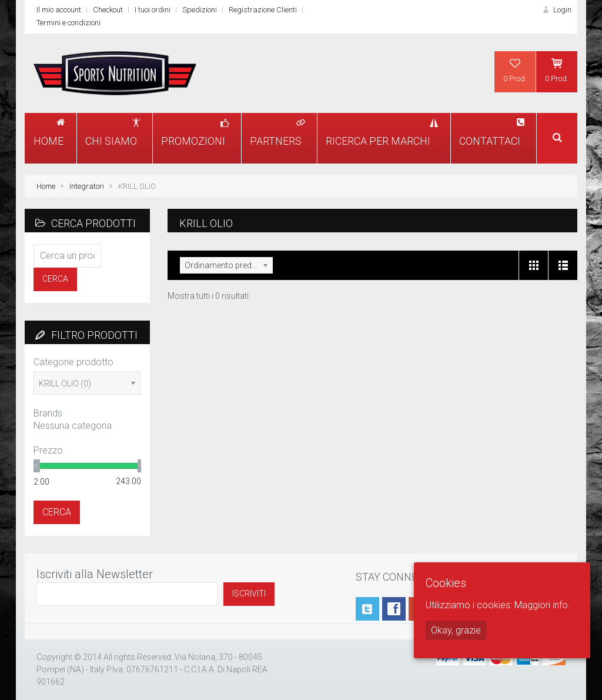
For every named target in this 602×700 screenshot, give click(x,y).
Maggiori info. (542, 605)
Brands (48, 413)
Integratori (87, 186)
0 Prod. (515, 70)
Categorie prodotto (73, 362)
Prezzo (48, 450)
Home (46, 186)
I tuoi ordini (153, 10)
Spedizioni (200, 10)
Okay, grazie (456, 630)
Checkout (108, 10)
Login (556, 10)
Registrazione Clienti (263, 10)
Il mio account (59, 10)
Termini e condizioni (68, 23)
